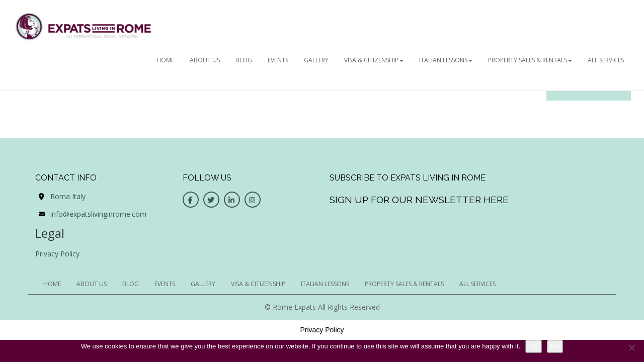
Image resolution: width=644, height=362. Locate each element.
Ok (534, 346)
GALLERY (316, 60)
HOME (165, 60)
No (555, 346)
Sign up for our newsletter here (419, 200)
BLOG (244, 60)
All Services (606, 60)
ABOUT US (205, 60)
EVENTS (278, 60)
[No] (631, 347)
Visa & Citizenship (374, 60)
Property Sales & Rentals (530, 60)
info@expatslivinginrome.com (98, 214)
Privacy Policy (57, 254)
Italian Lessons (446, 60)
